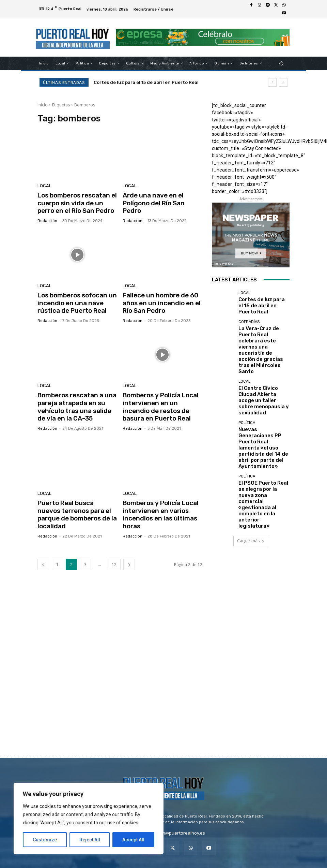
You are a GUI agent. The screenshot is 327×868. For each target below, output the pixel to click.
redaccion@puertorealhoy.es (175, 821)
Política (247, 383)
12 (114, 553)
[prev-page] (43, 553)
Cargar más (251, 454)
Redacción (47, 218)
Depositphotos (208, 864)
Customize (45, 840)
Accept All (133, 840)
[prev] (272, 82)
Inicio (43, 105)
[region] (89, 819)
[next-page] (129, 553)
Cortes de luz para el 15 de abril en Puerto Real (146, 82)
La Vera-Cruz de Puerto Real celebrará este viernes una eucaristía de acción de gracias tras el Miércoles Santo (263, 336)
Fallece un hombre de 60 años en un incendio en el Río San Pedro (162, 300)
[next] (283, 82)
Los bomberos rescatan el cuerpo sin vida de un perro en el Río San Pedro (75, 202)
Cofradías (249, 321)
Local (43, 186)
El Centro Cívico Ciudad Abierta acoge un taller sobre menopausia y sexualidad (261, 367)
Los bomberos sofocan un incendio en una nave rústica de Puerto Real (77, 300)
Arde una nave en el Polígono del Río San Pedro (162, 198)
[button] (282, 63)
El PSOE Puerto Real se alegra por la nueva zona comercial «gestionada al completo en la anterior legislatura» (263, 431)
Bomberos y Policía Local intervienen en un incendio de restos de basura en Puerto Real (159, 401)
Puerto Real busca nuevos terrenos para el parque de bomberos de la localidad (75, 502)
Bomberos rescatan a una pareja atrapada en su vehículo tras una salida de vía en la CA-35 (74, 401)
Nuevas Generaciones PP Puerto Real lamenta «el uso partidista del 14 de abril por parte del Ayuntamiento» (263, 398)
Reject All (90, 840)
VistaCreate (269, 864)
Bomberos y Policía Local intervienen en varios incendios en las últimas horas (157, 505)
